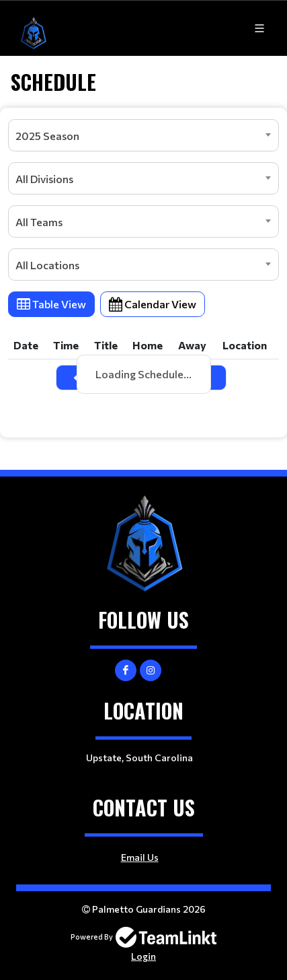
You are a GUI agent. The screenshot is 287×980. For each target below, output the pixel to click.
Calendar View (153, 304)
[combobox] (143, 135)
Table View (51, 304)
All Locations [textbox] (47, 265)
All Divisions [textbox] (44, 179)
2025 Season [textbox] (47, 136)
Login (143, 956)
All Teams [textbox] (39, 222)
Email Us (140, 857)
